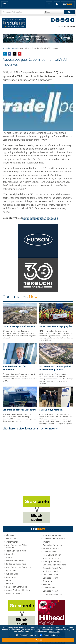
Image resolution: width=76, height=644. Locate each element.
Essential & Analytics (26, 635)
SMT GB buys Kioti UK (51, 410)
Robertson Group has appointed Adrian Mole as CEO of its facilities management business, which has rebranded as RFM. (20, 378)
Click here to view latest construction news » (30, 428)
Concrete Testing (50, 578)
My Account (57, 4)
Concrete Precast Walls (53, 568)
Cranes (9, 557)
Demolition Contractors (17, 587)
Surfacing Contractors (16, 564)
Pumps (9, 580)
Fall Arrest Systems (51, 575)
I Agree (38, 640)
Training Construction (16, 551)
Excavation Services (15, 561)
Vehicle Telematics (51, 571)
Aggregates (11, 570)
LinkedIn (63, 20)
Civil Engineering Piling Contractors (17, 546)
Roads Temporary (51, 558)
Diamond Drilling (14, 593)
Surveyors (47, 581)
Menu (5, 4)
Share (5, 54)
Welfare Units (12, 574)
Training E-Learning (52, 561)
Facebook (72, 20)
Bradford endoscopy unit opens (20, 410)
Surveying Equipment (53, 535)
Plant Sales (11, 538)
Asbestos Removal (51, 548)
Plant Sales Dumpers (52, 555)
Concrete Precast (50, 591)
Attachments (12, 542)
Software (10, 584)
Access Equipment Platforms (19, 590)
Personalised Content (50, 635)
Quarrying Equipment (53, 545)
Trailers (46, 542)
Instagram (53, 20)
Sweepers (47, 584)
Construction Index (14, 24)
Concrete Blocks (50, 552)
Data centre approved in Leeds (19, 326)
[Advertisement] (38, 457)
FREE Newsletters (49, 4)
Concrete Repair (50, 588)
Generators (11, 577)
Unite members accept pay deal (56, 326)
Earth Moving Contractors (54, 565)
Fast (68, 4)
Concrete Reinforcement (54, 538)
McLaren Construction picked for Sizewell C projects (55, 368)
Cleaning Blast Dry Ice (53, 594)
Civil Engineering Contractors (19, 567)
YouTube (67, 20)
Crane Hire (11, 554)
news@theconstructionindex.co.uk (40, 218)
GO (69, 12)
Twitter (58, 20)
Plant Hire (11, 535)
